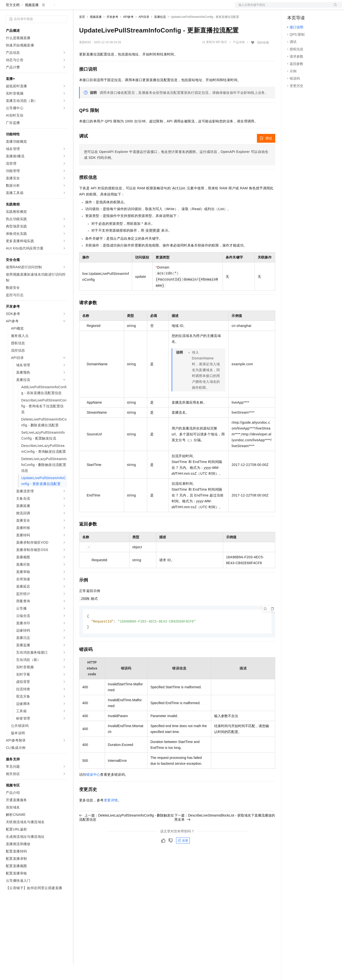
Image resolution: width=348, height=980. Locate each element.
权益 (94, 8)
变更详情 (111, 817)
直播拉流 (160, 32)
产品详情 (239, 58)
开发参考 (112, 32)
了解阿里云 (161, 8)
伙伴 (132, 8)
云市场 (119, 8)
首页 (82, 32)
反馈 (183, 857)
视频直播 (32, 21)
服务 (144, 8)
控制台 (304, 8)
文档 (282, 8)
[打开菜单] (8, 8)
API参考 (128, 32)
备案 (293, 8)
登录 (334, 8)
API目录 (144, 32)
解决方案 (79, 8)
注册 (316, 8)
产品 (63, 8)
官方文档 (13, 21)
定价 (105, 8)
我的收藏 (263, 58)
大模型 (50, 8)
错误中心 (93, 791)
